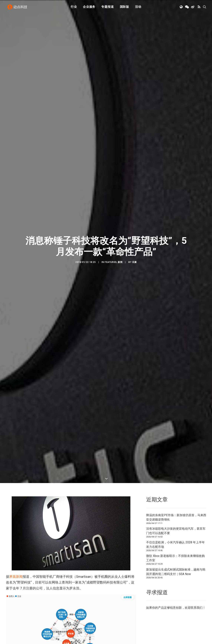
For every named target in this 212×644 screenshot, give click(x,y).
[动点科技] (18, 8)
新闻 (120, 251)
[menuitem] (74, 8)
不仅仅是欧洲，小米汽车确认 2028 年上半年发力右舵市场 (175, 523)
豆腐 (134, 251)
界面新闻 (16, 555)
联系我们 (197, 586)
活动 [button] (138, 8)
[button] (181, 8)
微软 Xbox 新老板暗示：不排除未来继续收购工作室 (175, 536)
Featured (111, 251)
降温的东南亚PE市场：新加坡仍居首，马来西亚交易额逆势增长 (176, 496)
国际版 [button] (124, 8)
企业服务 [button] (89, 8)
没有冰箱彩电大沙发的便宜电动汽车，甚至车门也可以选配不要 (176, 509)
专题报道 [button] (107, 8)
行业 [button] (74, 8)
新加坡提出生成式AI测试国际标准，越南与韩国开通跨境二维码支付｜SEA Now (176, 550)
